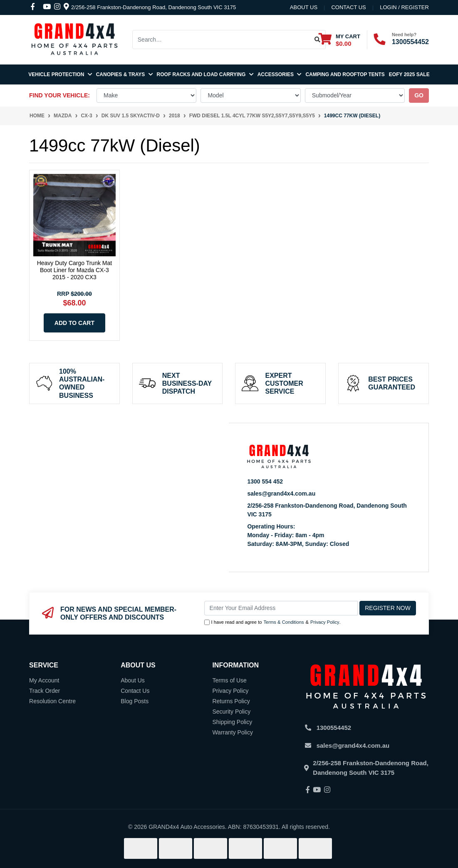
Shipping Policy (232, 722)
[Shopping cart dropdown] (339, 40)
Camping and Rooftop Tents (345, 74)
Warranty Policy (233, 732)
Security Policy (231, 712)
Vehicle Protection (60, 74)
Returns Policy (231, 701)
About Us (304, 7)
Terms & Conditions (284, 622)
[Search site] (318, 40)
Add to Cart (74, 323)
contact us (348, 7)
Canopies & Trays (124, 74)
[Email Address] (281, 608)
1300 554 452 (265, 481)
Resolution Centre (52, 701)
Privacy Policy (325, 622)
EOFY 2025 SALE (409, 74)
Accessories (280, 74)
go (419, 95)
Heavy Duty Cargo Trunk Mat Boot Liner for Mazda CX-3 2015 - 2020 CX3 (75, 270)
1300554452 (410, 42)
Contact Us (135, 691)
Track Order (45, 691)
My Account (44, 680)
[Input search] (221, 40)
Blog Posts (135, 701)
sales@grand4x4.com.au (281, 494)
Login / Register (404, 7)
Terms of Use (229, 680)
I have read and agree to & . (272, 622)
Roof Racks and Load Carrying (205, 74)
